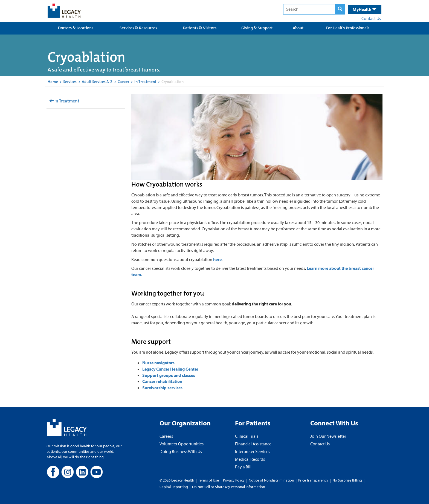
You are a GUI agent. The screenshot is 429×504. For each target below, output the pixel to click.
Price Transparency (313, 480)
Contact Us (371, 18)
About (298, 28)
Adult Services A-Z (97, 82)
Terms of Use (209, 480)
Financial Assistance (253, 444)
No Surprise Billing (347, 480)
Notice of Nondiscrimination (271, 480)
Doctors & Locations (76, 28)
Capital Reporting (174, 487)
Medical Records (250, 459)
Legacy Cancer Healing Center (170, 369)
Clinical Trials (247, 436)
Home (53, 82)
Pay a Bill (243, 467)
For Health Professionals (348, 28)
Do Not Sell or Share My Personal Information (229, 487)
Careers (166, 436)
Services (70, 82)
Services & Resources (138, 28)
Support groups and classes (169, 375)
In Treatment (145, 82)
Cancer (123, 82)
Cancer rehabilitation (162, 381)
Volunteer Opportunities (182, 444)
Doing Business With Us (181, 451)
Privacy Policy (234, 480)
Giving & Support (257, 28)
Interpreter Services (253, 451)
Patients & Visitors (200, 28)
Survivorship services (162, 388)
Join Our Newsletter (328, 436)
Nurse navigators (158, 363)
